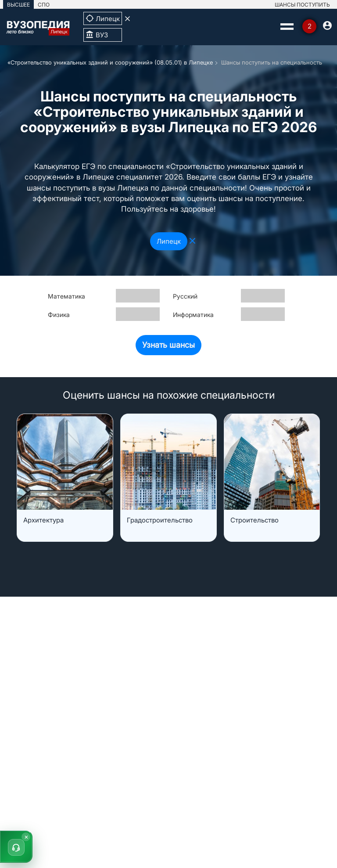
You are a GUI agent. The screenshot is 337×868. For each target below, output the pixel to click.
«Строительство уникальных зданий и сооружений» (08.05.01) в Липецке (110, 62)
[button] (16, 846)
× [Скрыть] (26, 837)
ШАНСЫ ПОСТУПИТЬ (302, 5)
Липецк (169, 241)
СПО (44, 5)
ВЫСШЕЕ (18, 5)
